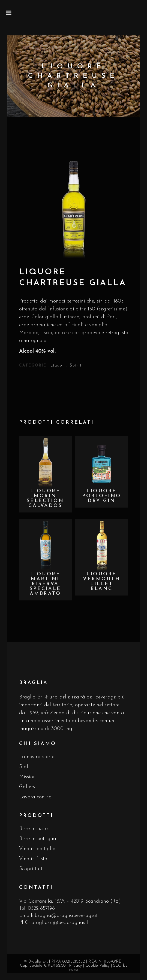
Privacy (75, 966)
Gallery (27, 787)
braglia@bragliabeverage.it (66, 916)
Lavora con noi (36, 797)
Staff (24, 767)
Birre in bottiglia (38, 839)
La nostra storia (37, 757)
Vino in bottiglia (37, 849)
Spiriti (76, 366)
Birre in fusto (33, 829)
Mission (27, 777)
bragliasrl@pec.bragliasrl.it (62, 923)
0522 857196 (41, 909)
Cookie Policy (97, 966)
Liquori (58, 366)
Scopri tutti (31, 869)
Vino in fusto (33, 859)
